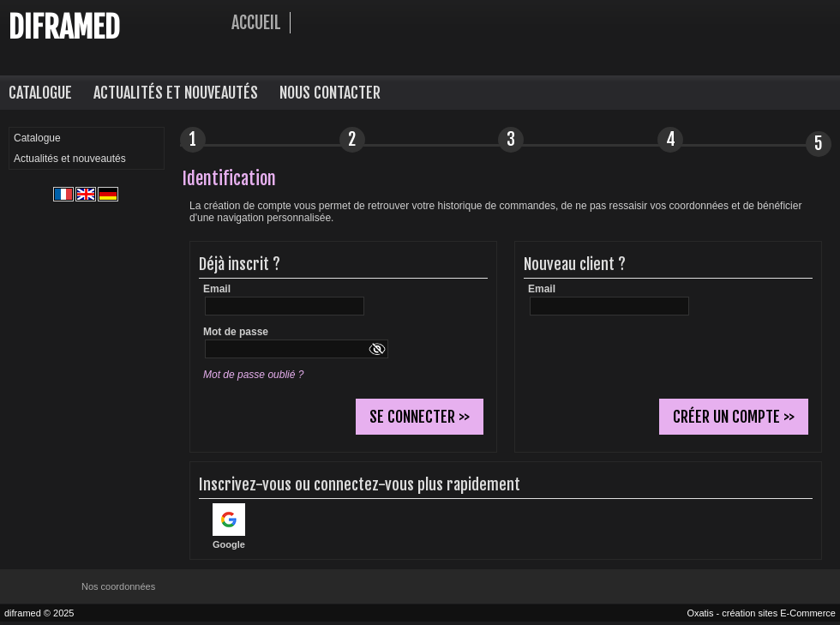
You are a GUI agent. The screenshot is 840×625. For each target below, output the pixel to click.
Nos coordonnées (118, 586)
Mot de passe (236, 332)
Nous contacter (330, 93)
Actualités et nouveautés (176, 93)
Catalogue (40, 93)
